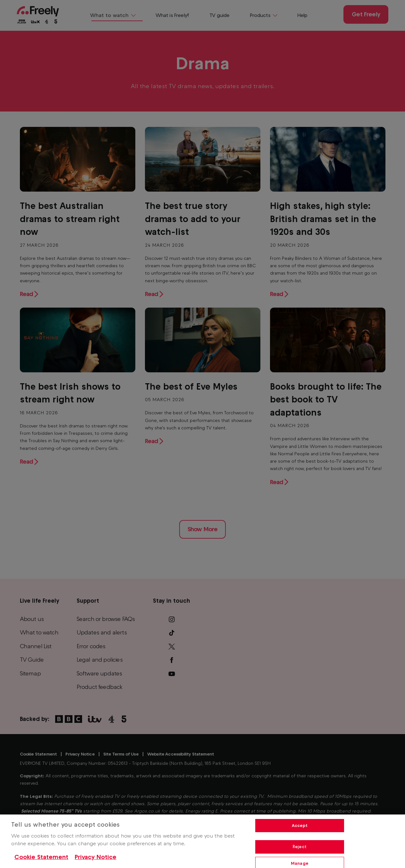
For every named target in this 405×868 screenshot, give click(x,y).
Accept (300, 826)
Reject (300, 847)
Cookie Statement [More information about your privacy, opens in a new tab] (41, 857)
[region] (202, 841)
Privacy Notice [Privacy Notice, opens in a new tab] (96, 857)
